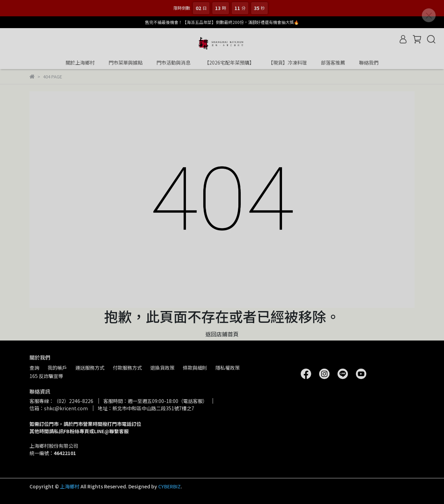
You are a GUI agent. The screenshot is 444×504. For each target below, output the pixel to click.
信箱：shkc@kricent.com (59, 408)
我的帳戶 (57, 368)
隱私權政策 (228, 368)
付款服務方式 (127, 368)
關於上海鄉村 (80, 62)
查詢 (34, 368)
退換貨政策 (162, 368)
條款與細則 (195, 368)
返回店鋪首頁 (222, 334)
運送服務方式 (90, 368)
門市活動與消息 (173, 62)
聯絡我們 (369, 62)
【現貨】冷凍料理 (288, 62)
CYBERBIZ (169, 486)
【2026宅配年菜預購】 (229, 62)
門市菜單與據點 (126, 62)
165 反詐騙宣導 (46, 376)
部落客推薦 (333, 62)
